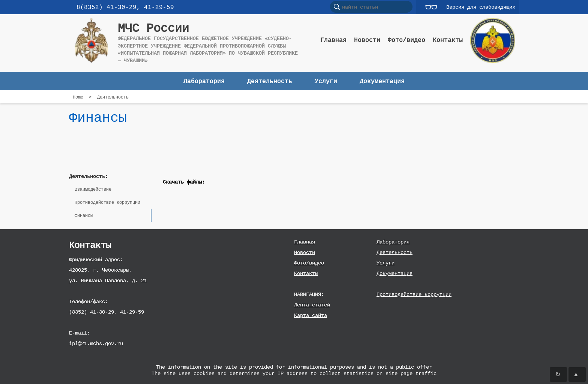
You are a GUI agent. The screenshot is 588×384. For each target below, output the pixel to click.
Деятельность (394, 252)
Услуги (385, 263)
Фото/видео (309, 263)
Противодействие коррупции (414, 294)
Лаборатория (393, 242)
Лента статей (312, 305)
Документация (394, 273)
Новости (304, 252)
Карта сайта (310, 315)
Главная (304, 242)
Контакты (306, 273)
